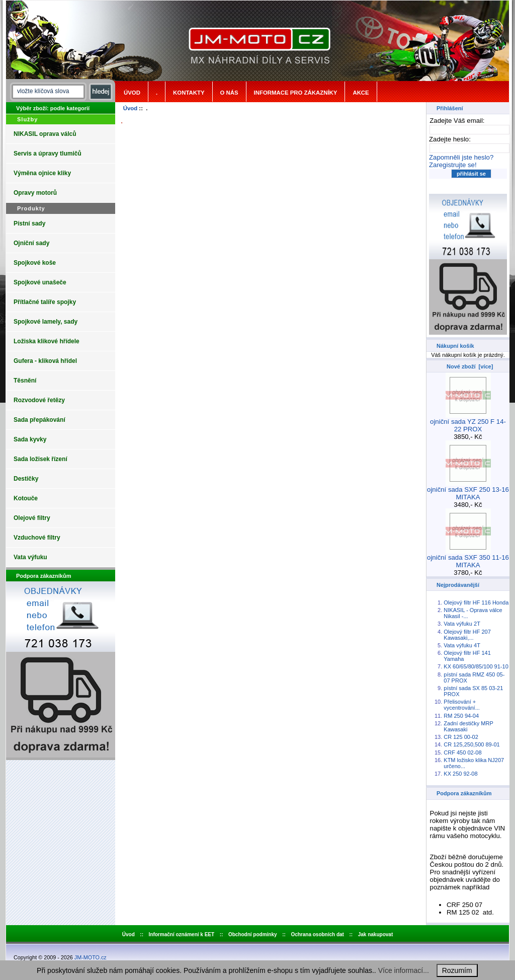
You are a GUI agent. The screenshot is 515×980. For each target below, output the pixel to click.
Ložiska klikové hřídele (47, 341)
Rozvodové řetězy (39, 400)
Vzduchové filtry (37, 538)
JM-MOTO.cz (91, 957)
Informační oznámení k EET (182, 934)
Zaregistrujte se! (453, 165)
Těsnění (25, 381)
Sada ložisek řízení (40, 459)
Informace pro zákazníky (296, 93)
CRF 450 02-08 (462, 752)
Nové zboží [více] (470, 366)
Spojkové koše (35, 263)
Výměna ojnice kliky (42, 173)
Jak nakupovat (375, 934)
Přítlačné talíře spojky (45, 302)
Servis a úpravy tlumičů (48, 154)
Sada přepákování (39, 420)
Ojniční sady (31, 243)
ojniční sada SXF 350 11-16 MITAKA (468, 558)
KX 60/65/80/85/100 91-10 (476, 666)
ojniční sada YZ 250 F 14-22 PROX (468, 422)
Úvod (132, 93)
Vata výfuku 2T (462, 624)
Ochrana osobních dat (317, 934)
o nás (229, 93)
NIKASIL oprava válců (45, 134)
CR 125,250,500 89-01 (471, 744)
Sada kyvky (30, 439)
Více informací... (404, 970)
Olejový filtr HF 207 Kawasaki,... (467, 635)
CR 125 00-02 (461, 737)
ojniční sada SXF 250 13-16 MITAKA (468, 490)
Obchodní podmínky (253, 934)
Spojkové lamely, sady (46, 322)
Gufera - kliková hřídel (45, 361)
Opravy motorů (35, 193)
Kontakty (189, 93)
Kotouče (26, 498)
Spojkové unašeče (40, 282)
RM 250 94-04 (461, 716)
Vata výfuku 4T (462, 645)
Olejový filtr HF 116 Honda (476, 602)
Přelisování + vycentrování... (462, 705)
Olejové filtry (32, 518)
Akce (361, 93)
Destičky (26, 479)
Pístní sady (29, 223)
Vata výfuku (30, 557)
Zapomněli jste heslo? (461, 157)
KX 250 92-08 (460, 774)
